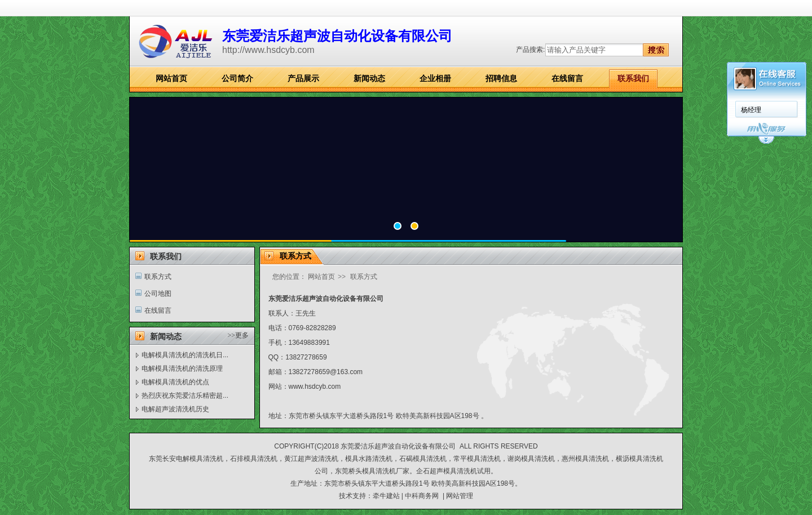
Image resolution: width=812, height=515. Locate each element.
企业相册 (435, 78)
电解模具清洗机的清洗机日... (185, 355)
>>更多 (238, 335)
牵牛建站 (386, 496)
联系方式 (158, 277)
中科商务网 (422, 496)
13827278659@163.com (326, 372)
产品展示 (303, 78)
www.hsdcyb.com (315, 387)
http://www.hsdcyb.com (268, 50)
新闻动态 (369, 78)
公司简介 (237, 78)
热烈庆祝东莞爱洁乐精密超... (185, 396)
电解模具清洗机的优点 (175, 382)
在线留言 (567, 78)
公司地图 (158, 294)
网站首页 (171, 78)
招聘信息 (501, 78)
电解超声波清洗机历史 (175, 409)
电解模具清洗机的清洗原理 (182, 369)
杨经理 (751, 110)
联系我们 (633, 78)
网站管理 (460, 496)
